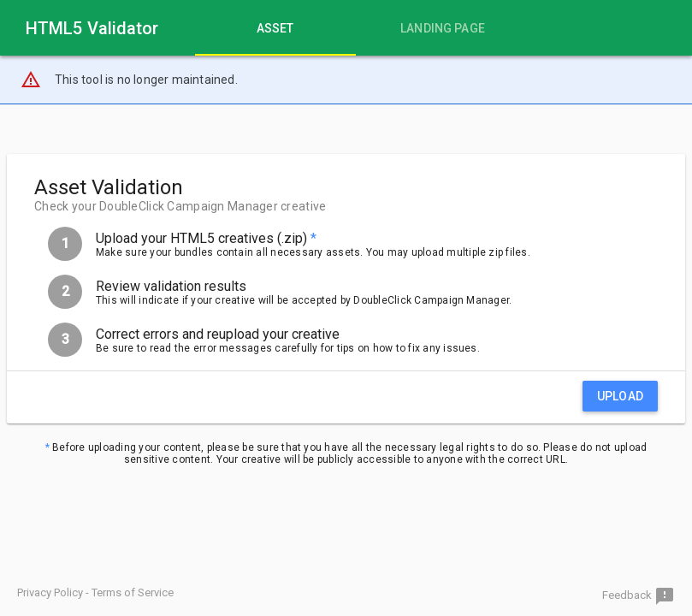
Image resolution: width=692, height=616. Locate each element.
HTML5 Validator (92, 28)
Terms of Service (133, 592)
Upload (620, 396)
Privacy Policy (50, 592)
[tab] (275, 28)
